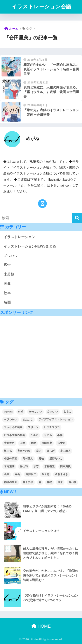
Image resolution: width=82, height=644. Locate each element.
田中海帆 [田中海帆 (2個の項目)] (65, 466)
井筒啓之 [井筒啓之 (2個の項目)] (9, 443)
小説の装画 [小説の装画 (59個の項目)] (10, 459)
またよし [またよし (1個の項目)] (28, 419)
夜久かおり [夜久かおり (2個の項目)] (24, 451)
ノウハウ (11, 256)
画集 (7, 284)
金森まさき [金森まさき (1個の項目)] (61, 474)
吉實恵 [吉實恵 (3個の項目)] (61, 443)
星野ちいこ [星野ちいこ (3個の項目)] (56, 459)
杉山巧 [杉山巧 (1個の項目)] (24, 466)
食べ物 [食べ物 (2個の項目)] (72, 482)
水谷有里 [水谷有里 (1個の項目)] (49, 466)
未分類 (9, 274)
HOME (41, 626)
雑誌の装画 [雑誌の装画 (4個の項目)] (10, 482)
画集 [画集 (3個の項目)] (7, 474)
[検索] (77, 218)
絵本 (7, 293)
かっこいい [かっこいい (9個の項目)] (35, 412)
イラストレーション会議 (42, 7)
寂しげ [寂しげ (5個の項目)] (51, 451)
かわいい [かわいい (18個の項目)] (53, 412)
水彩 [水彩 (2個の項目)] (36, 466)
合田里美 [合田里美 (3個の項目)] (47, 443)
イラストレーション (19, 237)
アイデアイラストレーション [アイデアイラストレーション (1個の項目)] (56, 419)
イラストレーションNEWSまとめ (30, 246)
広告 (7, 265)
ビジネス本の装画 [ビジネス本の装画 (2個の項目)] (14, 435)
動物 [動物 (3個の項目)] (33, 443)
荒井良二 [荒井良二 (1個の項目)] (31, 474)
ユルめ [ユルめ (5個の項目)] (34, 435)
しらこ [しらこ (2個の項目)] (68, 412)
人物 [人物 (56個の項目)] (23, 443)
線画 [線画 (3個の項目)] (17, 474)
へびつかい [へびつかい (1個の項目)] (10, 419)
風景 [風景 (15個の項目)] (60, 482)
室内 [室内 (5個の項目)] (39, 451)
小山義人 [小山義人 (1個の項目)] (65, 451)
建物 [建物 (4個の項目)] (41, 459)
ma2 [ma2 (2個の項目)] (21, 412)
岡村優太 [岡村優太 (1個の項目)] (28, 459)
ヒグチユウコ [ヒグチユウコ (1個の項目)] (52, 427)
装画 (7, 302)
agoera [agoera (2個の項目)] (8, 412)
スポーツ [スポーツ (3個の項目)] (33, 427)
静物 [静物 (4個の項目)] (49, 482)
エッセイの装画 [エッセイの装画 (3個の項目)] (13, 427)
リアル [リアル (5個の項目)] (48, 435)
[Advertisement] (41, 357)
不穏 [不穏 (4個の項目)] (60, 435)
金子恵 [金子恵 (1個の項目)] (45, 474)
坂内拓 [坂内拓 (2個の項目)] (8, 451)
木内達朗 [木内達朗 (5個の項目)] (9, 466)
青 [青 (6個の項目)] (40, 482)
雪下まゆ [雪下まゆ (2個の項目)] (28, 482)
